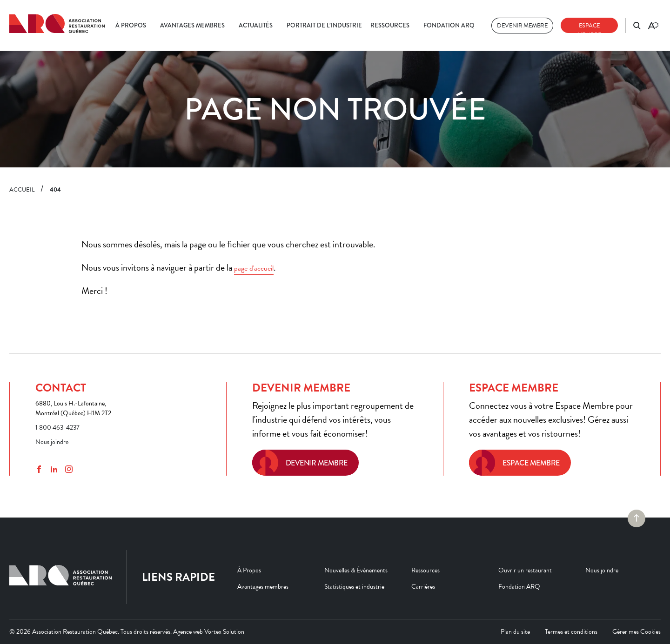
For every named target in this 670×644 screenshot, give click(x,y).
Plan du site (515, 632)
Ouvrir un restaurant (525, 570)
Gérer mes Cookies (636, 632)
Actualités (256, 25)
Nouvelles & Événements (356, 570)
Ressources (390, 25)
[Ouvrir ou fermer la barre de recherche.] (637, 26)
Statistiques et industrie (354, 587)
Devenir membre (522, 26)
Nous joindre (52, 442)
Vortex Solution (224, 632)
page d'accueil (254, 268)
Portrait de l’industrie (324, 25)
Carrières (423, 587)
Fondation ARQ (449, 25)
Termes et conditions (571, 632)
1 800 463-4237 (57, 428)
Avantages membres (192, 25)
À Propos (131, 25)
